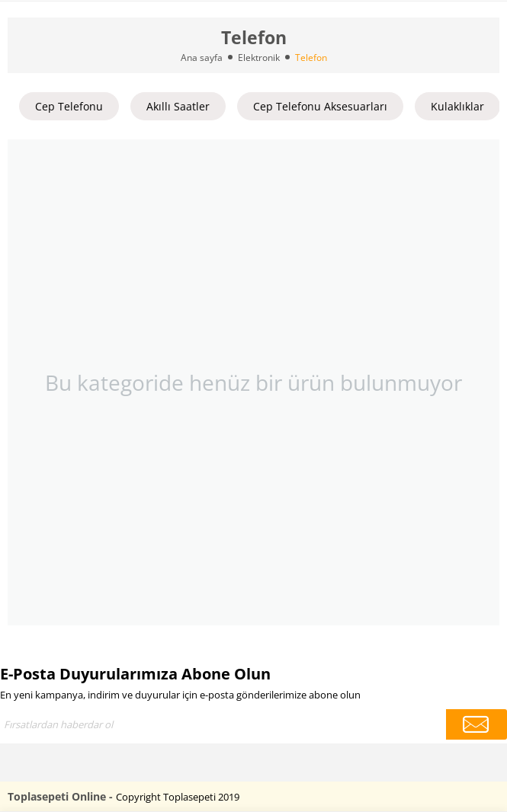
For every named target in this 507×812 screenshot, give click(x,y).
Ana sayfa (202, 58)
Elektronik (259, 58)
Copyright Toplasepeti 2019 (178, 797)
